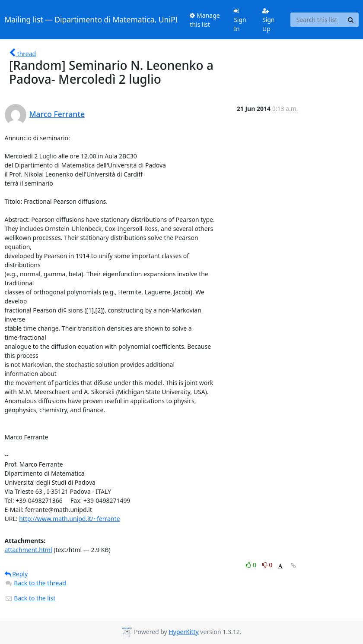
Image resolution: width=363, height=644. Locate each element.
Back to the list (30, 598)
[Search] (351, 20)
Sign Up (269, 20)
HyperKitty (183, 632)
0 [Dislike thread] (267, 565)
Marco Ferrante (57, 114)
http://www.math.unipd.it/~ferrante (69, 519)
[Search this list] (317, 20)
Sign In (240, 20)
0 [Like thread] (252, 565)
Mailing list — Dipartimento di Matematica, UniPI (91, 19)
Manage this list (205, 20)
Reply (16, 574)
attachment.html (29, 550)
